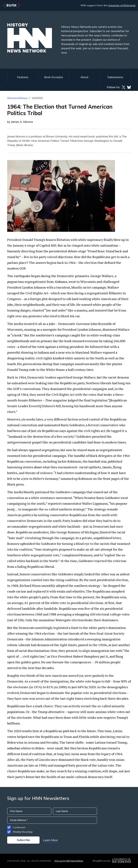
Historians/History (17, 98)
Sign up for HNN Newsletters (69, 861)
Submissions (115, 77)
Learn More (50, 840)
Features (23, 77)
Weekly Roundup (23, 832)
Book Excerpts (54, 77)
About (84, 77)
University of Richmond (122, 5)
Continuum (19, 827)
